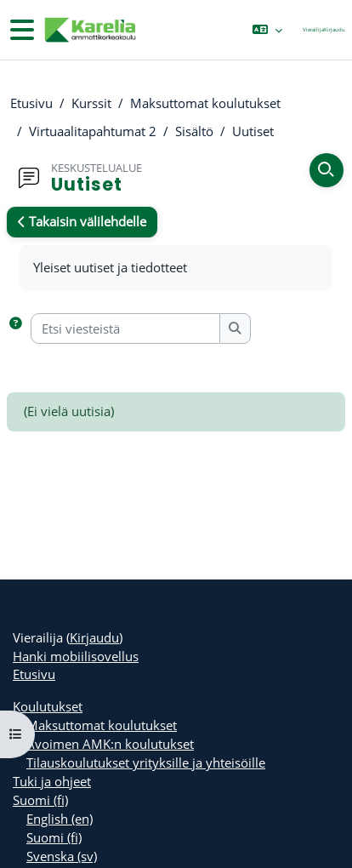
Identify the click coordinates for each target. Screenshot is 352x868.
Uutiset (253, 131)
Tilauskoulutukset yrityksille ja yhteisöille (146, 762)
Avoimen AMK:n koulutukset (110, 744)
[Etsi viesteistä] (125, 328)
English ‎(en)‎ (60, 819)
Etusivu (31, 103)
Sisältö (194, 131)
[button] (267, 30)
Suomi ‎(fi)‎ (40, 800)
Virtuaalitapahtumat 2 (93, 131)
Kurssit (91, 103)
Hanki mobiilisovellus (76, 656)
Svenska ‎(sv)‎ (62, 856)
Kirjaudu (335, 29)
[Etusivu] (89, 30)
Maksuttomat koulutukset (205, 103)
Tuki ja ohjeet (52, 781)
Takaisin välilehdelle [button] (82, 221)
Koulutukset (48, 706)
